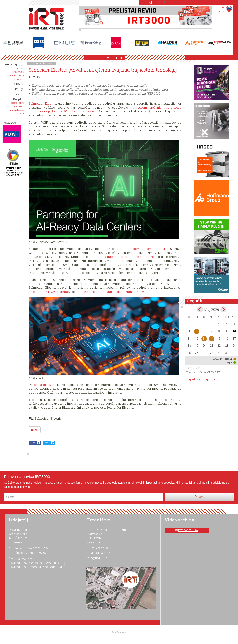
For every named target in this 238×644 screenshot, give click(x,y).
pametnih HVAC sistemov (52, 292)
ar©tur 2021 (119, 632)
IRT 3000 (45, 19)
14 (212, 339)
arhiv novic (46, 63)
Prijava (199, 497)
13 (204, 339)
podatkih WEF (45, 385)
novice (34, 63)
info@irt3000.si (97, 558)
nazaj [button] (35, 430)
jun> (223, 309)
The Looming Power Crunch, (145, 249)
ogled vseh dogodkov (202, 379)
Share (33, 443)
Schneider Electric (42, 103)
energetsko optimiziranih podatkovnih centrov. (110, 292)
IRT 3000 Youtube (188, 530)
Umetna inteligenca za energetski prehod (125, 257)
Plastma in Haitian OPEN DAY (203, 372)
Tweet (47, 443)
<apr (200, 309)
